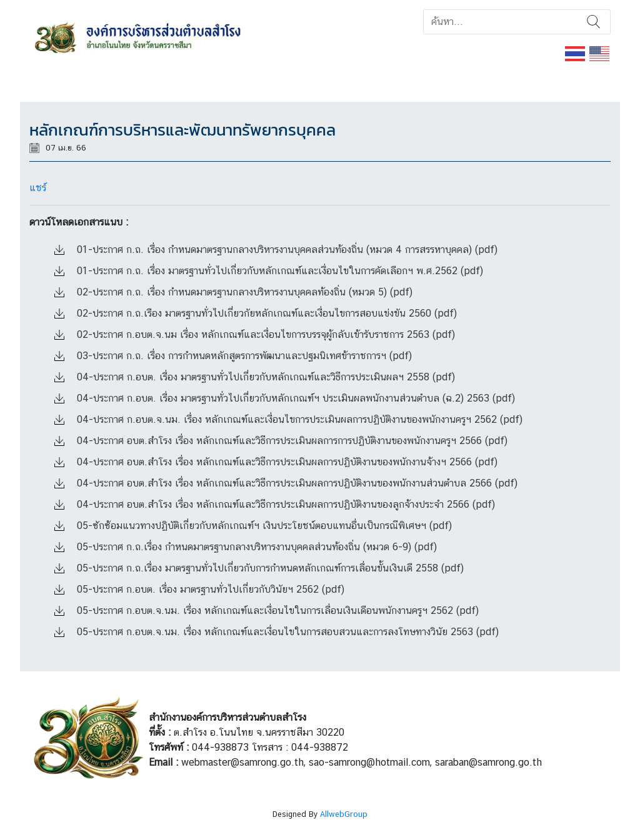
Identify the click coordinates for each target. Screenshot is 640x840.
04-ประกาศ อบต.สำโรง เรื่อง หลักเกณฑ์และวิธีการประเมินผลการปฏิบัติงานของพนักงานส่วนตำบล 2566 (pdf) (286, 483)
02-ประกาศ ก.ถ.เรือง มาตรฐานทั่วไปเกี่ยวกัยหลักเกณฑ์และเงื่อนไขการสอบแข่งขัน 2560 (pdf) (256, 313)
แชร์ (38, 188)
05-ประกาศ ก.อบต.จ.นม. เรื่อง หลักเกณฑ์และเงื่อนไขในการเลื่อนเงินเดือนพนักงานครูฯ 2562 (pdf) (267, 610)
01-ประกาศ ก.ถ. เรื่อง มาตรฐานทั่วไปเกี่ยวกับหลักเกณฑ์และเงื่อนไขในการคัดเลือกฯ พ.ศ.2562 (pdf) (269, 271)
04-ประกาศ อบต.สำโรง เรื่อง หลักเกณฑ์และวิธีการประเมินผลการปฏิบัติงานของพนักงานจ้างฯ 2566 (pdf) (276, 462)
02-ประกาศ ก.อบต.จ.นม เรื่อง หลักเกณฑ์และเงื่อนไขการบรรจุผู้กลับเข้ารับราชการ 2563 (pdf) (255, 334)
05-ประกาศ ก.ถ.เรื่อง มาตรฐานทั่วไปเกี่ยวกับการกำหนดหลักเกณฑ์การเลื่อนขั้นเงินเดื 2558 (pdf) (259, 568)
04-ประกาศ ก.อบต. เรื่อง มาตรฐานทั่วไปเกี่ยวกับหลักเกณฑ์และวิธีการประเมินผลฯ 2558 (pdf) (255, 377)
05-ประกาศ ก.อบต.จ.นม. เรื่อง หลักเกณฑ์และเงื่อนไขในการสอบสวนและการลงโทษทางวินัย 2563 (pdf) (277, 632)
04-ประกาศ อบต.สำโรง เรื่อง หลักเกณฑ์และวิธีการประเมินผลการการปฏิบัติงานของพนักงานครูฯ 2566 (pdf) (281, 441)
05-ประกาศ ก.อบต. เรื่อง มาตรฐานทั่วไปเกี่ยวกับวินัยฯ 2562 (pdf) (199, 589)
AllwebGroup (344, 814)
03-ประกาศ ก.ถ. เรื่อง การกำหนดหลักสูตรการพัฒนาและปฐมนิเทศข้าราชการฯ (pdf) (233, 356)
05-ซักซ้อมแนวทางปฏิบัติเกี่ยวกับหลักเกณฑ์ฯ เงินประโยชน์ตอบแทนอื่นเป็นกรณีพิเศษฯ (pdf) (253, 526)
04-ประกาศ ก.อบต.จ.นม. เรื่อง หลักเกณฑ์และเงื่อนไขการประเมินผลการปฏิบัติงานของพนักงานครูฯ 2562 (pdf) (288, 419)
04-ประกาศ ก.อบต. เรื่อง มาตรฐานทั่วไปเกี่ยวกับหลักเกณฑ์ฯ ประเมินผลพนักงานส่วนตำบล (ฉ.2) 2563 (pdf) (285, 398)
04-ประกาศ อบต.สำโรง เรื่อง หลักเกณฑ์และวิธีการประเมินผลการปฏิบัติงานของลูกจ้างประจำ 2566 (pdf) (275, 504)
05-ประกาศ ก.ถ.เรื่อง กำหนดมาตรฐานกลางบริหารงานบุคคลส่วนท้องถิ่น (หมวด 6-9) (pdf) (246, 547)
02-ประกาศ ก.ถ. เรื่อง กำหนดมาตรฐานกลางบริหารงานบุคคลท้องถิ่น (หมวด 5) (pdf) (233, 292)
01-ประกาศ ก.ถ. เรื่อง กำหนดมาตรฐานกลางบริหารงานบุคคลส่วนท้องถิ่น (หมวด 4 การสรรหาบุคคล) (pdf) (276, 250)
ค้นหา (593, 22)
